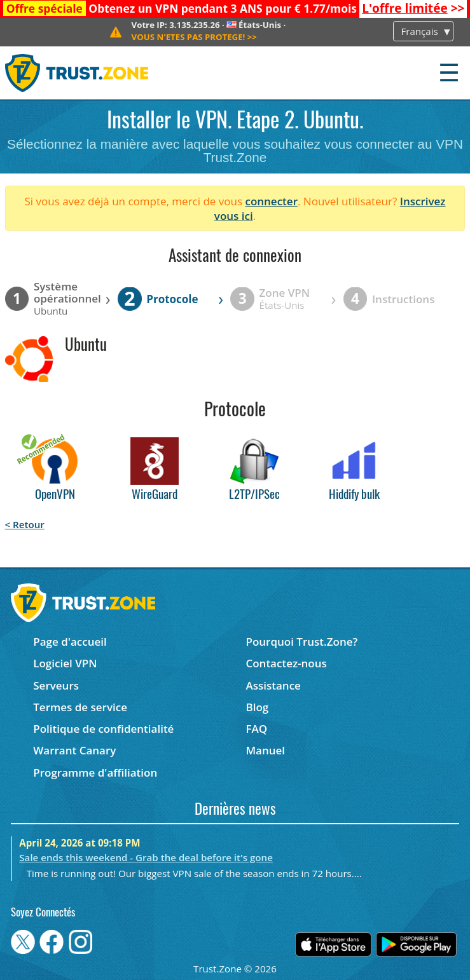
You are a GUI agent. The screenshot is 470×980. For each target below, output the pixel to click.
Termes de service (80, 707)
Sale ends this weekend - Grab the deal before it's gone (146, 857)
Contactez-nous (286, 663)
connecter (271, 201)
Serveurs (56, 685)
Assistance (273, 685)
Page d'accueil (70, 642)
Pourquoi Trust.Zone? (301, 642)
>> (413, 8)
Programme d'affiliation (95, 772)
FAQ (256, 729)
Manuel (265, 750)
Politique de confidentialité (103, 729)
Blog (257, 707)
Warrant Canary (74, 750)
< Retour (25, 524)
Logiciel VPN (65, 663)
